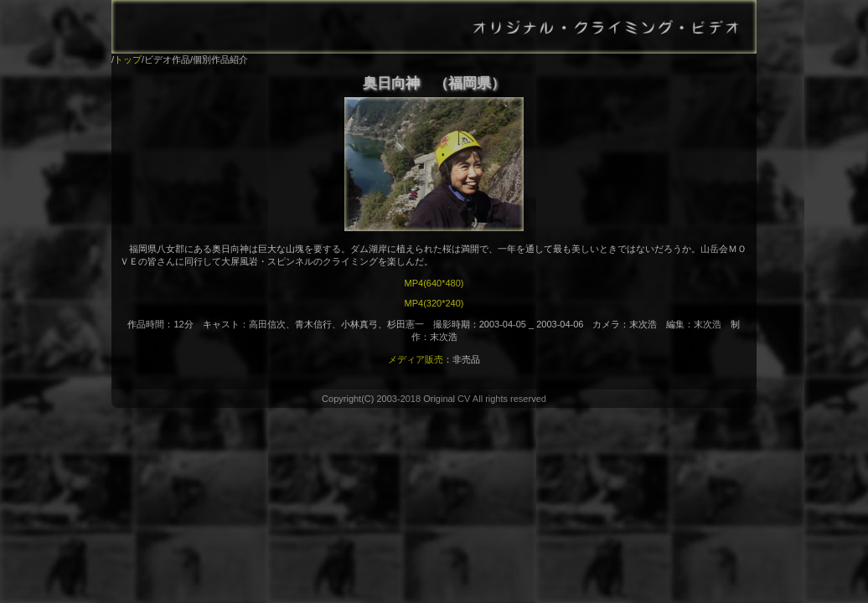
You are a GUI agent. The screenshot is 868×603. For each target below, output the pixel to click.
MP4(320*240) (434, 303)
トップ (128, 59)
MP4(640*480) (434, 283)
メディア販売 (416, 359)
